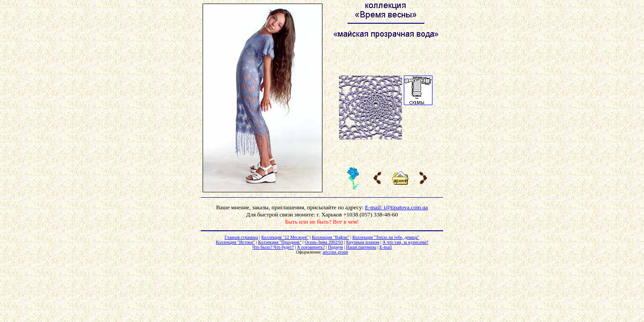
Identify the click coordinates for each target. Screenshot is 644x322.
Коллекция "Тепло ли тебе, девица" (386, 237)
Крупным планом (363, 242)
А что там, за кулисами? (405, 242)
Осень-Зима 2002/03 (324, 242)
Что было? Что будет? (273, 247)
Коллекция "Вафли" (330, 237)
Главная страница (241, 237)
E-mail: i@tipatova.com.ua (396, 207)
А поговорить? (311, 247)
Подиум (335, 247)
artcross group (335, 252)
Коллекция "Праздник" (280, 242)
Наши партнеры (361, 247)
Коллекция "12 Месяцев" (285, 237)
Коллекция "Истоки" (235, 242)
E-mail (386, 247)
